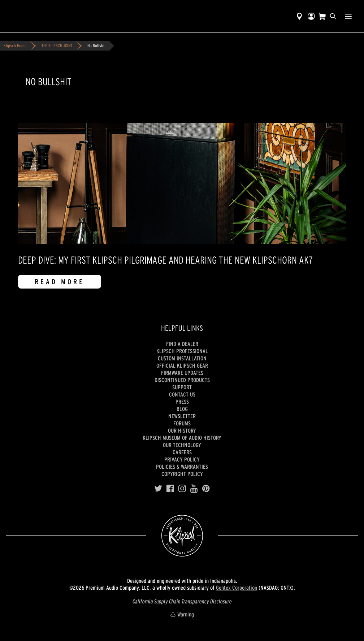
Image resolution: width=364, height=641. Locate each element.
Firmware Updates (182, 373)
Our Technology (182, 445)
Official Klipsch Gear (182, 365)
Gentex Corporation (237, 588)
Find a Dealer (182, 344)
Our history (182, 430)
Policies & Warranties (182, 467)
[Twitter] (158, 489)
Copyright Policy (182, 474)
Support (182, 387)
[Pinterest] (206, 489)
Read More (60, 282)
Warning (182, 614)
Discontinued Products (182, 380)
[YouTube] (194, 489)
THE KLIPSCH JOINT (57, 46)
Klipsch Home (15, 46)
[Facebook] (170, 489)
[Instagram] (182, 489)
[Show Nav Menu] (348, 16)
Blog (182, 409)
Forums (182, 423)
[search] (333, 16)
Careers (182, 452)
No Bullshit (97, 46)
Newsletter (182, 416)
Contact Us (182, 394)
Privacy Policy (182, 459)
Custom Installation (182, 358)
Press (182, 402)
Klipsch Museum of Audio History (182, 438)
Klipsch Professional (182, 351)
